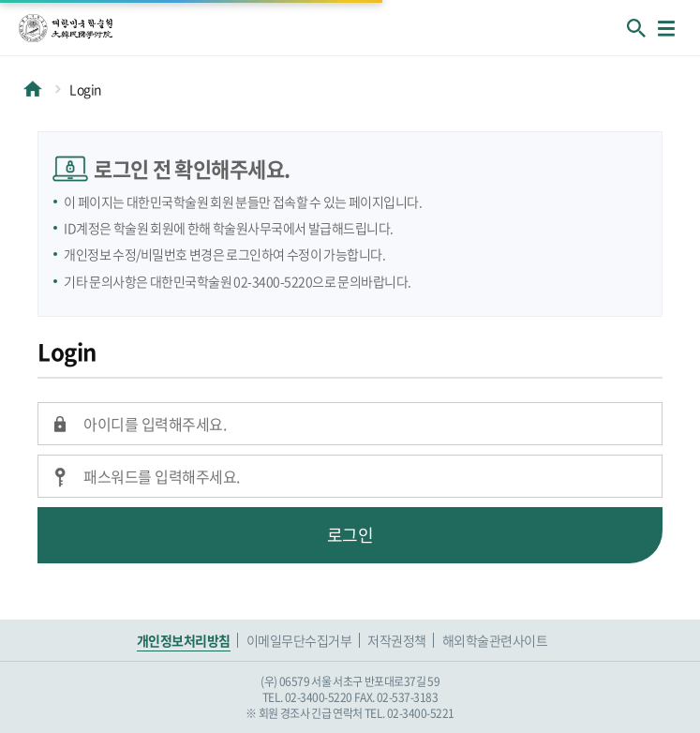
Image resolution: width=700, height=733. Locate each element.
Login (85, 89)
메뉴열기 (666, 28)
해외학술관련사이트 (495, 640)
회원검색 (636, 28)
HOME (33, 89)
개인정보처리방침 (184, 640)
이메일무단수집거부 (299, 640)
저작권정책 (397, 640)
